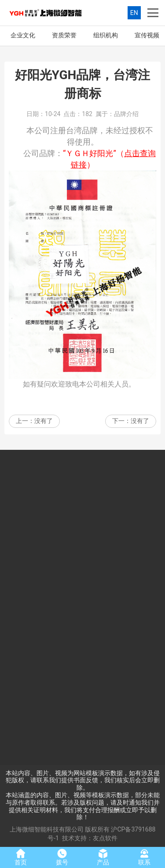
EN (134, 13)
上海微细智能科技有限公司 (47, 829)
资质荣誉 (64, 35)
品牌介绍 (126, 114)
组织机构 (106, 35)
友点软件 (105, 838)
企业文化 (23, 35)
